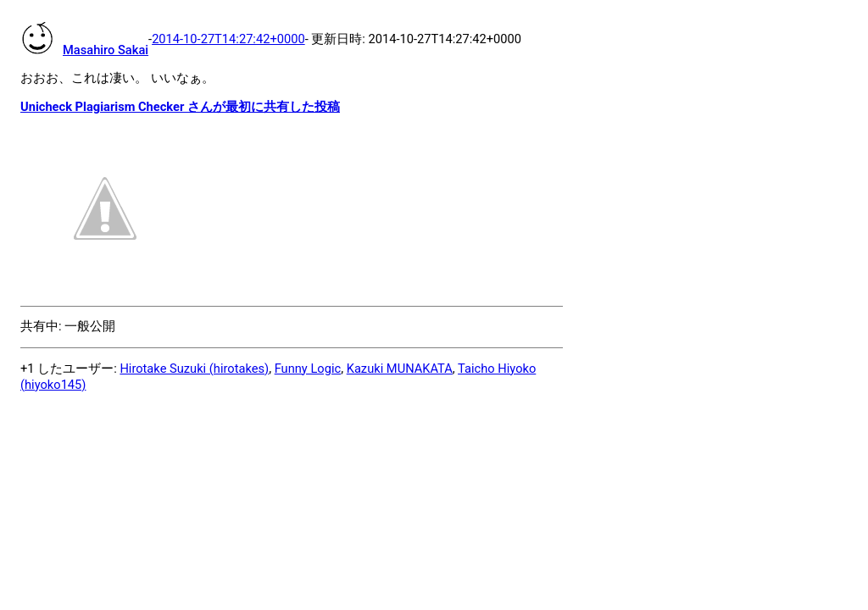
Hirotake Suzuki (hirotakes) (194, 369)
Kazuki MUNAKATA (400, 369)
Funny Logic (308, 369)
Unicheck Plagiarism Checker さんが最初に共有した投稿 (180, 107)
